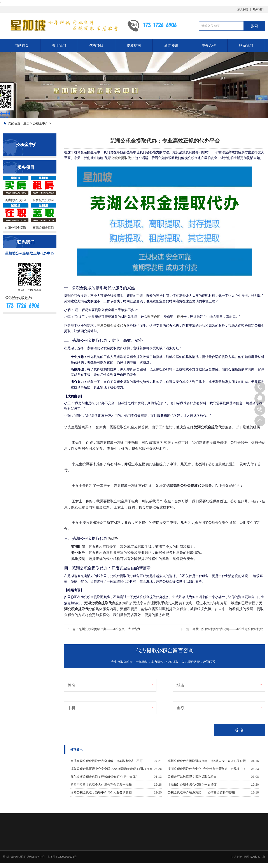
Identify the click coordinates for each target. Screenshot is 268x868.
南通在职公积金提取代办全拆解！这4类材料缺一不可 (107, 761)
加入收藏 (243, 9)
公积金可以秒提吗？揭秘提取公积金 (192, 777)
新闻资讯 (171, 45)
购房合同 (154, 317)
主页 (26, 123)
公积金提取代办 (123, 158)
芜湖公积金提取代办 (112, 326)
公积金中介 (40, 123)
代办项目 (96, 45)
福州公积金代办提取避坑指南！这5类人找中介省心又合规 (207, 761)
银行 (180, 317)
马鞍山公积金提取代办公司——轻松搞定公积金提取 (228, 629)
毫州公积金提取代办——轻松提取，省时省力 (109, 629)
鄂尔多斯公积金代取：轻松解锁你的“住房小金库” (104, 777)
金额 (180, 708)
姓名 (72, 685)
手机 (72, 708)
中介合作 (209, 45)
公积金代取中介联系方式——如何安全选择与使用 (201, 792)
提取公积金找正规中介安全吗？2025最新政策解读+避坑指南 (111, 769)
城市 (180, 685)
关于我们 (59, 45)
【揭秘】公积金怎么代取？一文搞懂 (192, 785)
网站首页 (22, 45)
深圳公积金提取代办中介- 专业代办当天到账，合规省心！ (207, 769)
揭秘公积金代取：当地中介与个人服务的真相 (101, 792)
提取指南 (134, 45)
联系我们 (258, 9)
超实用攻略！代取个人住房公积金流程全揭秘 (101, 785)
